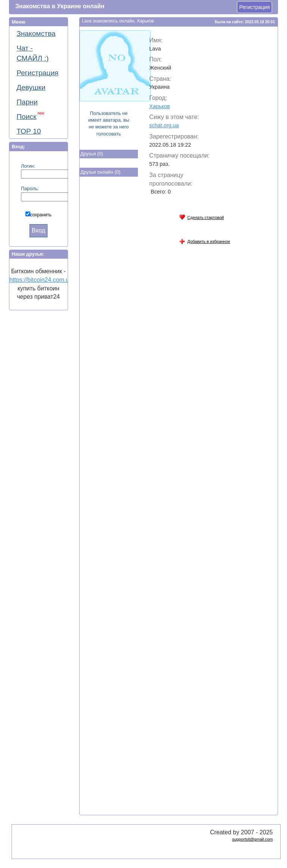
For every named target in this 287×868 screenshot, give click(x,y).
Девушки (31, 87)
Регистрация (254, 7)
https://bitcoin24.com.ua (41, 280)
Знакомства (36, 33)
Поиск (30, 116)
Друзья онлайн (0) (100, 172)
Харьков (159, 106)
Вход (38, 230)
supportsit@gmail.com (252, 839)
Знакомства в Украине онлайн (60, 6)
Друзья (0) (92, 154)
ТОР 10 (29, 131)
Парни (27, 102)
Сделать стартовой (201, 216)
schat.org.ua (164, 125)
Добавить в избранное (205, 240)
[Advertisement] (109, 302)
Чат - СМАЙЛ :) (33, 53)
